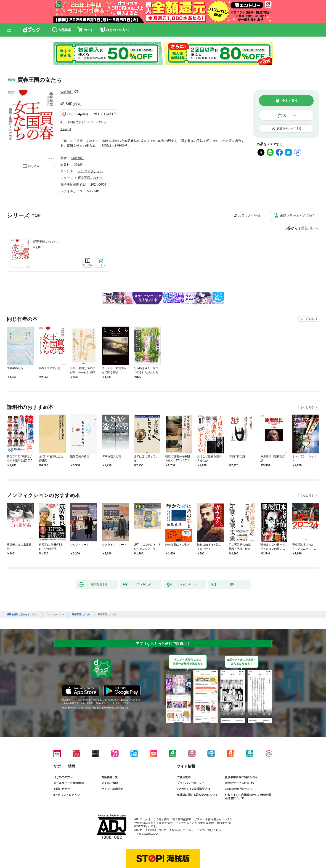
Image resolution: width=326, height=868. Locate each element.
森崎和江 (67, 92)
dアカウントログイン (67, 795)
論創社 (79, 165)
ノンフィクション (90, 171)
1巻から (291, 228)
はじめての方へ (63, 777)
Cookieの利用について (239, 789)
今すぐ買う (290, 101)
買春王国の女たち (45, 242)
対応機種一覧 (110, 777)
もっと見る (307, 319)
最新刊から (310, 228)
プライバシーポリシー (191, 783)
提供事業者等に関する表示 (241, 777)
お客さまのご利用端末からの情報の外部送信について (248, 797)
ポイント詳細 (103, 114)
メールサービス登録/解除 (69, 783)
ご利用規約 (184, 777)
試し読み (34, 166)
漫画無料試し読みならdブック (22, 615)
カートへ (290, 115)
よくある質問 (110, 783)
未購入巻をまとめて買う (298, 216)
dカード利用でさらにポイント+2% (82, 122)
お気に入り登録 (249, 216)
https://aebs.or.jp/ (147, 834)
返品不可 (66, 129)
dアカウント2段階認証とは (193, 789)
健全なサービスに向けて (240, 783)
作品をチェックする (289, 128)
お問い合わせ (62, 789)
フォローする (76, 92)
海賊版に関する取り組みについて (197, 795)
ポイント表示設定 (112, 789)
